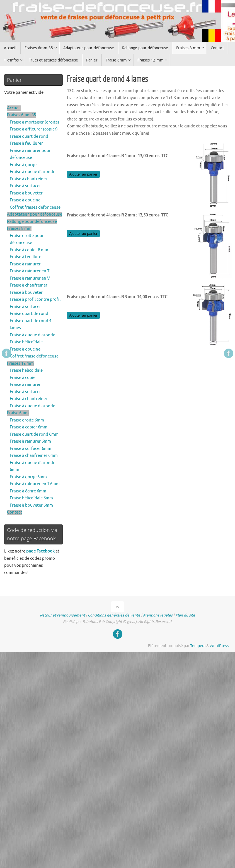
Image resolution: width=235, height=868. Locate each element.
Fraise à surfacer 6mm (31, 449)
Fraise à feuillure (26, 257)
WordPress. (220, 646)
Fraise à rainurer (25, 264)
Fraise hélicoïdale (26, 342)
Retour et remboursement (62, 615)
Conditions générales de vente (114, 615)
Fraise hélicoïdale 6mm (31, 498)
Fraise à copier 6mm (29, 427)
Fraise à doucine (25, 200)
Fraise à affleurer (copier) (34, 129)
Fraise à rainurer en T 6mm (35, 484)
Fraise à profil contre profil (35, 299)
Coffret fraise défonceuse (34, 356)
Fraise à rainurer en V (30, 278)
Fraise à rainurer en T (30, 271)
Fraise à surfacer (25, 186)
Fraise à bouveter (26, 193)
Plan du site (185, 615)
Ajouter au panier (83, 174)
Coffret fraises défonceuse (35, 207)
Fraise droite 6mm (27, 420)
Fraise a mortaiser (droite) (34, 122)
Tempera (198, 646)
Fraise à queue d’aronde (32, 172)
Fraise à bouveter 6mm (31, 505)
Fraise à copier (23, 378)
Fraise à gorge (23, 165)
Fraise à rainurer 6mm (30, 441)
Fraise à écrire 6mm (28, 491)
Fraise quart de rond (29, 136)
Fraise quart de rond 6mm (34, 434)
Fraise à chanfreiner (29, 179)
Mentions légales (158, 615)
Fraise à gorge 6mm (28, 477)
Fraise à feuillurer (26, 143)
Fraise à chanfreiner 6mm (34, 456)
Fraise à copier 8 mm (29, 250)
